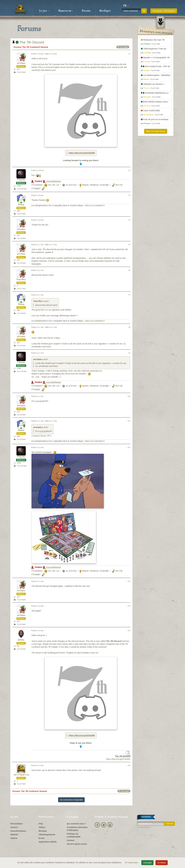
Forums (86, 11)
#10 (129, 396)
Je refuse (162, 863)
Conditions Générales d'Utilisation (77, 829)
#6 (129, 270)
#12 (129, 447)
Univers (14, 827)
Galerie (14, 838)
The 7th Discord (28, 42)
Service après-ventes (77, 844)
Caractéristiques (18, 831)
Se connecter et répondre (71, 800)
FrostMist (21, 280)
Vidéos (42, 827)
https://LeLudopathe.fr (95, 205)
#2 (129, 170)
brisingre (21, 63)
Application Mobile (48, 842)
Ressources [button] (66, 11)
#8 (129, 327)
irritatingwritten (21, 775)
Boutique (105, 11)
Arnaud (21, 205)
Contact (71, 840)
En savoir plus (132, 862)
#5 (129, 245)
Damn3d (21, 640)
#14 (129, 606)
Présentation (17, 824)
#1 (129, 54)
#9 (129, 353)
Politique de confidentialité (74, 835)
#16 (129, 765)
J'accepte (147, 863)
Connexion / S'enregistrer (164, 11)
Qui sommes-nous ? (77, 824)
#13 (129, 581)
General (44, 47)
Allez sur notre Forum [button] (156, 131)
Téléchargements (47, 835)
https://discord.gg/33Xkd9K (82, 153)
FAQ (41, 824)
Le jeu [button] (44, 11)
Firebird (21, 180)
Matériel (14, 835)
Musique (43, 831)
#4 (129, 220)
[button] (126, 6)
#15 (129, 631)
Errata (41, 838)
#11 (129, 421)
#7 (129, 295)
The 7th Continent (31, 47)
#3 (129, 195)
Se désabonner (144, 827)
